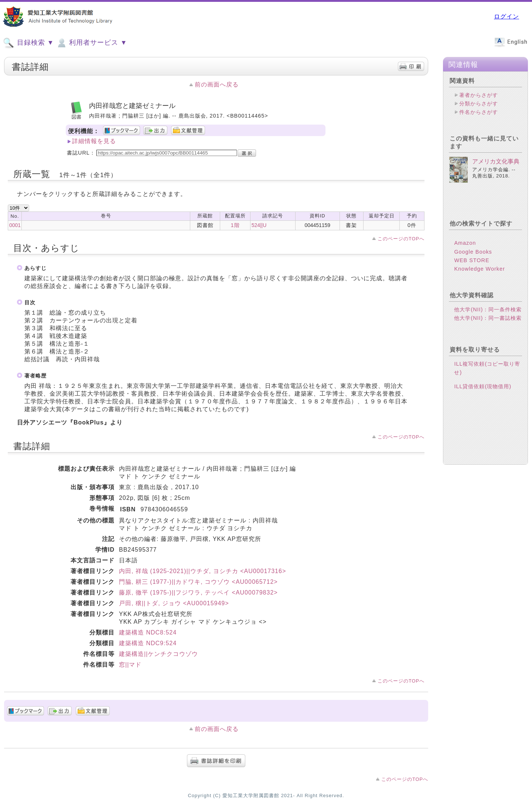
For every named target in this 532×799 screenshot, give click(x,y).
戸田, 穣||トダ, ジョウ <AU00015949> (174, 603)
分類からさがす (479, 104)
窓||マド (130, 665)
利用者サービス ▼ (91, 43)
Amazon (465, 249)
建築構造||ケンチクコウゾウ (158, 654)
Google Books (473, 258)
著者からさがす (479, 95)
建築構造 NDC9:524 (148, 643)
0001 (15, 225)
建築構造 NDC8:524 (148, 632)
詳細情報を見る (94, 141)
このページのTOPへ (401, 239)
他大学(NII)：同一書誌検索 (488, 324)
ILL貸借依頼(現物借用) (483, 392)
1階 (235, 225)
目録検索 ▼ (28, 43)
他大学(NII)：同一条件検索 (488, 315)
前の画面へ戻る (217, 84)
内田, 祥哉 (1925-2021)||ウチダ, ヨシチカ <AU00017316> (202, 571)
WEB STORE (472, 266)
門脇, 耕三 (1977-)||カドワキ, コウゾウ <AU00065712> (198, 582)
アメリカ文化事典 (496, 167)
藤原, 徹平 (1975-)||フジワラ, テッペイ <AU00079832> (198, 593)
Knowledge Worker (479, 275)
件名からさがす (479, 112)
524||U (259, 225)
